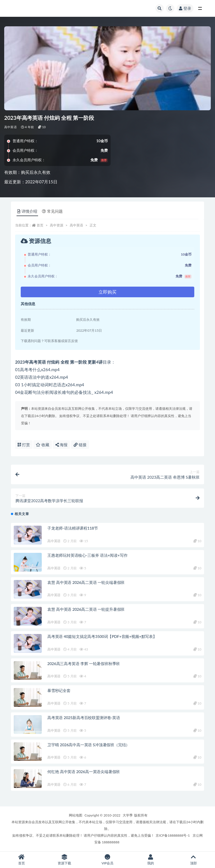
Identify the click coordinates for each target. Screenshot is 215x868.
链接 (80, 445)
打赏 (24, 445)
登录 (185, 8)
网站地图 (76, 815)
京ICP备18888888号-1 (173, 835)
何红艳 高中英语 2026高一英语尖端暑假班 (84, 772)
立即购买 (107, 292)
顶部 (193, 860)
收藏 (43, 445)
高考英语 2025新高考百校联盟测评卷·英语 (84, 718)
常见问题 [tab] (52, 211)
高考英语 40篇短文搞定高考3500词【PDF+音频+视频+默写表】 (102, 636)
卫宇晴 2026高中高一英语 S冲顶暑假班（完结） (88, 745)
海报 (62, 445)
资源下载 (65, 860)
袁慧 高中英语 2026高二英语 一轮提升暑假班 (86, 609)
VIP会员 (107, 860)
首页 (40, 225)
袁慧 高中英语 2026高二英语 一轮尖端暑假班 (86, 582)
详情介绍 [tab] (27, 211)
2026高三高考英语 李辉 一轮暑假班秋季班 (84, 664)
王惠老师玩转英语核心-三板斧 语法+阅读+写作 (87, 555)
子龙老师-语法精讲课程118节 (73, 528)
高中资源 (57, 225)
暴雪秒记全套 (59, 690)
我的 (151, 860)
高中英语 (10, 127)
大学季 (128, 815)
